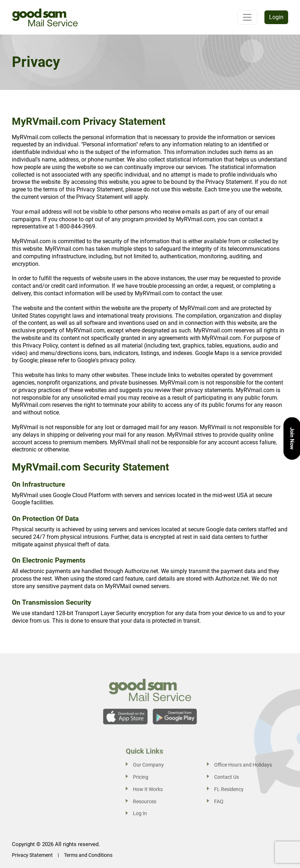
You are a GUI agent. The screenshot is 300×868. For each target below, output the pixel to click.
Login (276, 17)
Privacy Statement (32, 855)
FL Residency (229, 789)
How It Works (148, 789)
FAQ (219, 801)
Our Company (148, 765)
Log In (140, 813)
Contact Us (227, 777)
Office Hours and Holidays (243, 765)
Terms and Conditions (88, 855)
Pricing (141, 777)
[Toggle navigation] (247, 17)
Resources (145, 801)
